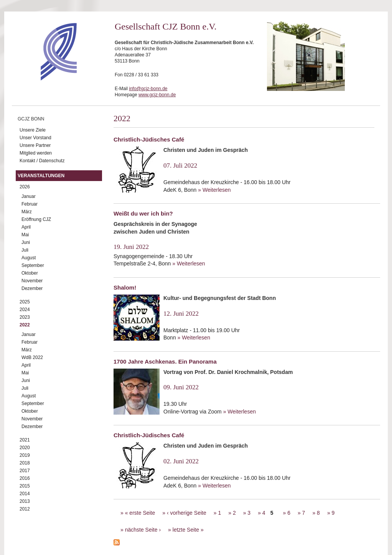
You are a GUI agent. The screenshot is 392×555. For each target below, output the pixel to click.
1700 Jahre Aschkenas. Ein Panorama (165, 361)
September (33, 265)
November (32, 281)
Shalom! (125, 287)
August (29, 258)
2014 (25, 494)
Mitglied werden (36, 153)
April (26, 227)
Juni (26, 242)
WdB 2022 (32, 357)
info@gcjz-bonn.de (148, 89)
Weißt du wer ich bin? (143, 213)
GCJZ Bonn (31, 119)
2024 (25, 310)
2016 (25, 478)
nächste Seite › (143, 530)
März (27, 212)
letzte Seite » (188, 530)
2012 (25, 509)
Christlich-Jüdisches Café (149, 139)
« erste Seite (140, 513)
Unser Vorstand (35, 138)
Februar (30, 204)
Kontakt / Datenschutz (42, 161)
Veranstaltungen (41, 176)
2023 (25, 317)
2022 (25, 325)
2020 (25, 448)
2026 (25, 187)
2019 (25, 455)
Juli (25, 250)
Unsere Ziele (33, 130)
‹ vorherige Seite (187, 513)
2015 (25, 486)
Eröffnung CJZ (36, 219)
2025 (25, 302)
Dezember (32, 288)
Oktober (30, 273)
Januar (29, 196)
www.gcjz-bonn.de (157, 95)
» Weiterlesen (214, 190)
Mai (25, 235)
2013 (25, 501)
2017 (25, 471)
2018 (25, 463)
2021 (25, 440)
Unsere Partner (35, 145)
